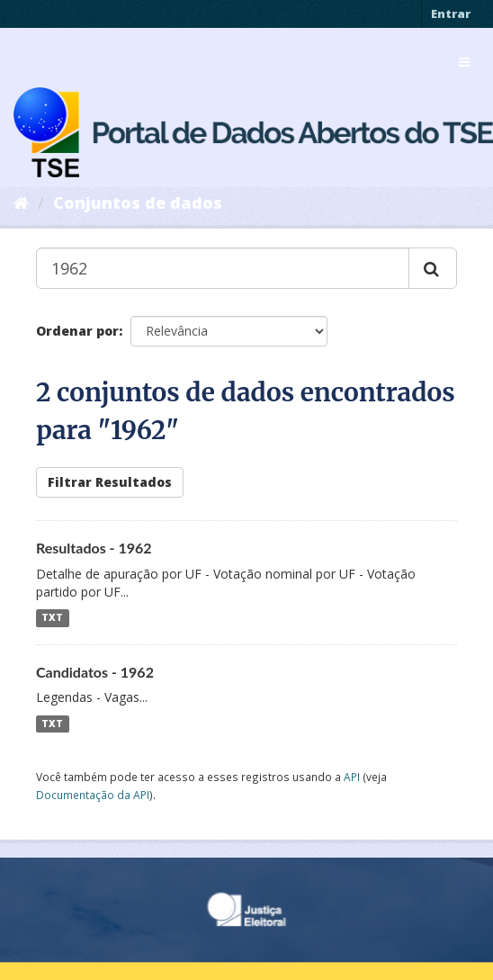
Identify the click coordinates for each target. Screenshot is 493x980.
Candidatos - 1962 (95, 672)
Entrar (451, 13)
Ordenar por (77, 331)
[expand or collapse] (464, 62)
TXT (52, 618)
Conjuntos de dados (138, 202)
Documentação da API (93, 795)
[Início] (21, 202)
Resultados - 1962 (94, 548)
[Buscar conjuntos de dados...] (223, 268)
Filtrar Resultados (110, 482)
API (352, 777)
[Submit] (433, 268)
